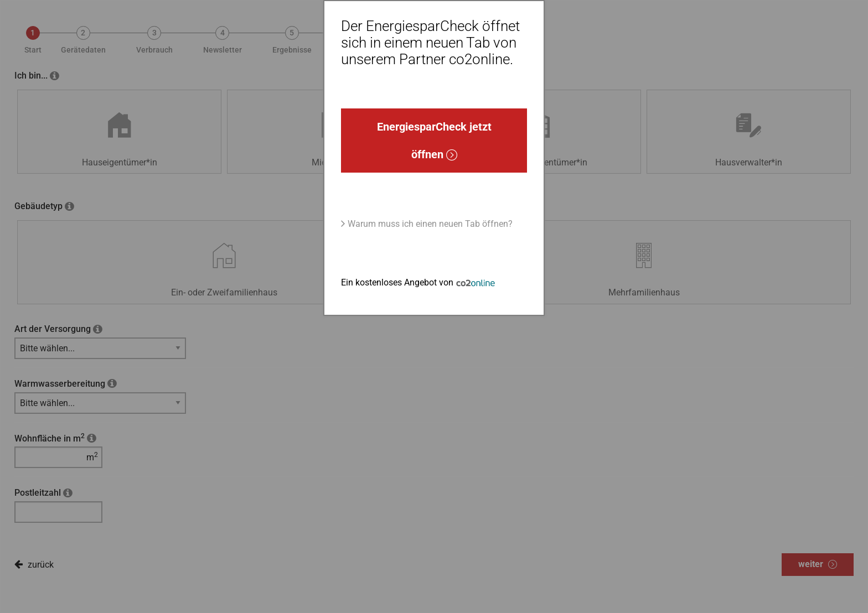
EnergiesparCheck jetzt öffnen (434, 141)
